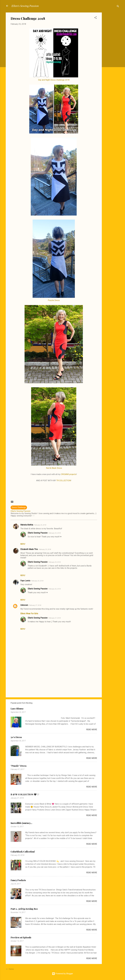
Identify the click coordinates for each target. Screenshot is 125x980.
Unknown (24, 605)
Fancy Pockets (18, 880)
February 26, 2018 (55, 589)
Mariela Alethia (27, 525)
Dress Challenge (19, 507)
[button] (95, 18)
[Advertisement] (112, 49)
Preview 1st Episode (21, 937)
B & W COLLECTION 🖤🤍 (25, 794)
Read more (92, 730)
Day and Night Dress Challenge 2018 (54, 80)
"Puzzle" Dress (19, 766)
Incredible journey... (21, 823)
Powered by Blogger (62, 974)
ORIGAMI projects (69, 474)
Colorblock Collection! (23, 852)
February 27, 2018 (35, 605)
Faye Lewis (25, 581)
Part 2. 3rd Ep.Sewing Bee (24, 909)
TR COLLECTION (64, 481)
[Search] (118, 7)
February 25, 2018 (40, 525)
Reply (23, 544)
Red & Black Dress (54, 468)
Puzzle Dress (54, 300)
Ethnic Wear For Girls (29, 614)
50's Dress (16, 737)
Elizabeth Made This (29, 549)
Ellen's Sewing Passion (25, 6)
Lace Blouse (17, 709)
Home (11, 969)
